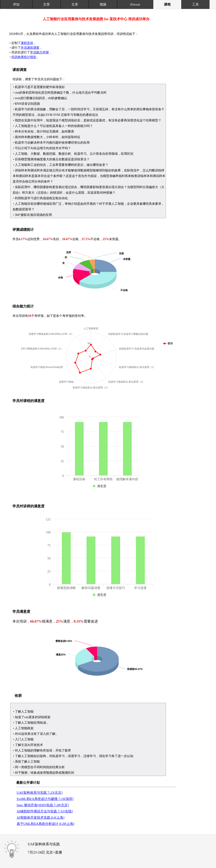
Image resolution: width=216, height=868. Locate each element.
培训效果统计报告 (24, 57)
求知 (16, 4)
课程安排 (27, 43)
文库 (75, 4)
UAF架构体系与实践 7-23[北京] (40, 793)
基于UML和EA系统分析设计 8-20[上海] (46, 824)
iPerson (135, 4)
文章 (46, 4)
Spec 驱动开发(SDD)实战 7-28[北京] (43, 805)
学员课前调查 (30, 48)
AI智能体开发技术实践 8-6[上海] (41, 818)
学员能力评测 (39, 52)
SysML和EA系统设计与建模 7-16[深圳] (45, 799)
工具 (196, 4)
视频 (103, 4)
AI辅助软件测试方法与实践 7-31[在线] (45, 811)
